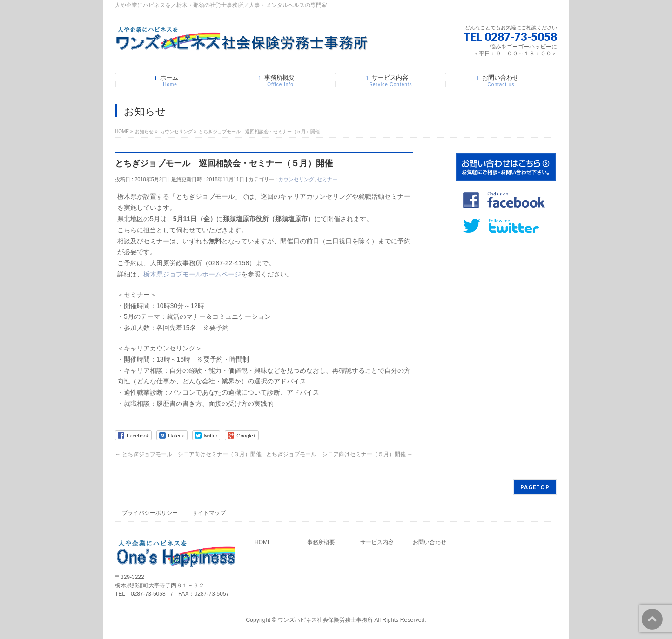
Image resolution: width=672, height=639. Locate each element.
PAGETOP (535, 487)
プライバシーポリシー (150, 513)
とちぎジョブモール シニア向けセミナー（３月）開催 (188, 454)
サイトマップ (209, 513)
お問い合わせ (430, 542)
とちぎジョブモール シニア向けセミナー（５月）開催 (339, 454)
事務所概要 (321, 542)
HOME (263, 542)
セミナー (327, 179)
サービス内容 (377, 542)
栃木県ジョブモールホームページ (192, 274)
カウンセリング (296, 179)
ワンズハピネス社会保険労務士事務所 (325, 620)
